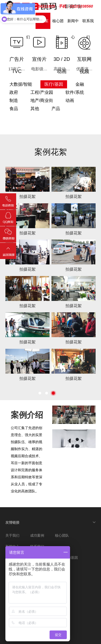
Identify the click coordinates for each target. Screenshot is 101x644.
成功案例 (37, 535)
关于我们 (12, 535)
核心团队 (62, 535)
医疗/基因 (71, 558)
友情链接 (12, 522)
